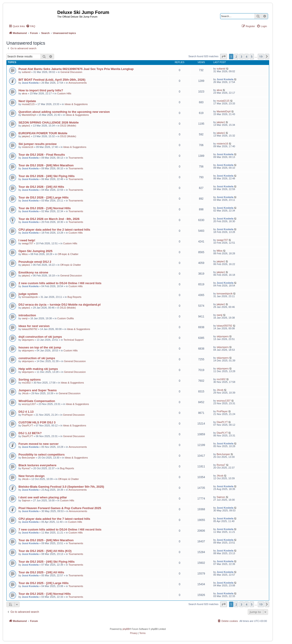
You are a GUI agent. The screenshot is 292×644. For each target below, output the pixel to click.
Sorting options (30, 380)
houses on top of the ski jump (40, 347)
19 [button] (261, 57)
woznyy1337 (29, 404)
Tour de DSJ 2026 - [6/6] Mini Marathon (46, 165)
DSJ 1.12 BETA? (30, 433)
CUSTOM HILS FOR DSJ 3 (37, 422)
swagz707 (28, 243)
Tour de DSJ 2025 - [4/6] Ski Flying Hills (47, 562)
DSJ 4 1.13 (26, 412)
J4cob (25, 393)
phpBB (126, 629)
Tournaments (76, 158)
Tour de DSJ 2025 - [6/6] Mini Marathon (46, 540)
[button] (224, 57)
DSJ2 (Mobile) (68, 126)
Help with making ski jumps (38, 369)
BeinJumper (29, 458)
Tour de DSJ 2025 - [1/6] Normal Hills (45, 594)
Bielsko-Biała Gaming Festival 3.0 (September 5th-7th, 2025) (61, 487)
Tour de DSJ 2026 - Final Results (42, 155)
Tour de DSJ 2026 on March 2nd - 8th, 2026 (49, 219)
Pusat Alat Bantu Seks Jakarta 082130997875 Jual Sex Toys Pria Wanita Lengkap (76, 69)
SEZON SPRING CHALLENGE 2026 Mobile (49, 122)
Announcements (78, 83)
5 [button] (252, 57)
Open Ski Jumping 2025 (35, 251)
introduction (27, 315)
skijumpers (28, 340)
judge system (28, 294)
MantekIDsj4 (29, 115)
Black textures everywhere (37, 465)
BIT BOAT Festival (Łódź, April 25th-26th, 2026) (52, 80)
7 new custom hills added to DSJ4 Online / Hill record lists (60, 529)
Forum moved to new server (39, 444)
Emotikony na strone (33, 272)
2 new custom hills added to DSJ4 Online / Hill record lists (60, 283)
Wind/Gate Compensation (37, 401)
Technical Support (74, 340)
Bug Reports (74, 297)
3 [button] (241, 57)
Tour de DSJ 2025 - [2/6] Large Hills (44, 583)
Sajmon (26, 500)
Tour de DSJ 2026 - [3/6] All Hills (41, 187)
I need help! (27, 240)
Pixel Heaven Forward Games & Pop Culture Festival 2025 (60, 508)
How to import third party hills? (41, 90)
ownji (25, 318)
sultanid (26, 72)
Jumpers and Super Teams (38, 390)
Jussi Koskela (30, 83)
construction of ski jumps (37, 358)
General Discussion (71, 72)
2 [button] (236, 57)
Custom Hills (64, 93)
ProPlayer (27, 415)
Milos (25, 254)
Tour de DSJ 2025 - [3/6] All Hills (41, 572)
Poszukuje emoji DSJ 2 (35, 262)
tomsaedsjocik (30, 297)
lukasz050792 (30, 329)
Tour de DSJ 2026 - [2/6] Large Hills (44, 197)
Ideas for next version (34, 326)
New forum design (31, 476)
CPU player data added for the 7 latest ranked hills (54, 519)
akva (25, 93)
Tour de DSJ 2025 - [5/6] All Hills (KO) (45, 551)
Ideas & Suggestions (76, 104)
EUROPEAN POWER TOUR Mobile (43, 133)
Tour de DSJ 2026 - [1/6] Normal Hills (45, 208)
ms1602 (26, 383)
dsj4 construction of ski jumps (40, 337)
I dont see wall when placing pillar (43, 497)
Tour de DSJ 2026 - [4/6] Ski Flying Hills (47, 176)
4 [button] (246, 57)
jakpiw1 (26, 126)
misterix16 (28, 147)
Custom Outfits (66, 318)
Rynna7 (26, 468)
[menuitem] (31, 26)
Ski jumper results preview (38, 144)
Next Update (27, 101)
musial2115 (28, 104)
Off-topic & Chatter (68, 254)
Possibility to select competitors (42, 455)
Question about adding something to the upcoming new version (64, 112)
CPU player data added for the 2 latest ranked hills (54, 230)
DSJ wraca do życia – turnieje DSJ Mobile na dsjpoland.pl (60, 305)
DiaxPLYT (27, 425)
